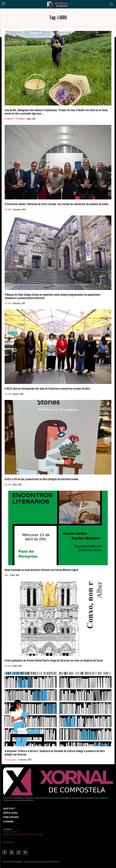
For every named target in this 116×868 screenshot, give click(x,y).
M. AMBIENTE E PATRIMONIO (15, 119)
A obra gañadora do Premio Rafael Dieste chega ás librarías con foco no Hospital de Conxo (54, 660)
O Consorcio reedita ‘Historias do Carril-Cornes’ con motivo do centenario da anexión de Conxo (57, 204)
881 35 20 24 (12, 832)
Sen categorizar (11, 760)
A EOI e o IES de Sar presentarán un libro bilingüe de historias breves (41, 479)
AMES (7, 575)
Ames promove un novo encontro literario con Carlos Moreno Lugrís (41, 570)
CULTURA (8, 210)
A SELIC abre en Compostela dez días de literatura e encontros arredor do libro (47, 389)
